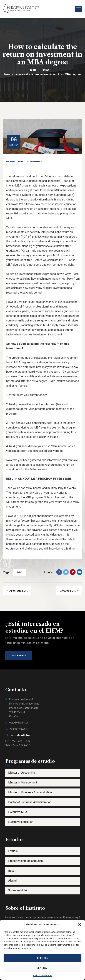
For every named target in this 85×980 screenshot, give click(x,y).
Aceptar (42, 958)
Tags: (6, 572)
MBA (46, 70)
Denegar (42, 968)
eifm (12, 162)
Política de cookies (43, 976)
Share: (48, 572)
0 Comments (34, 162)
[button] (80, 925)
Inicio (33, 70)
